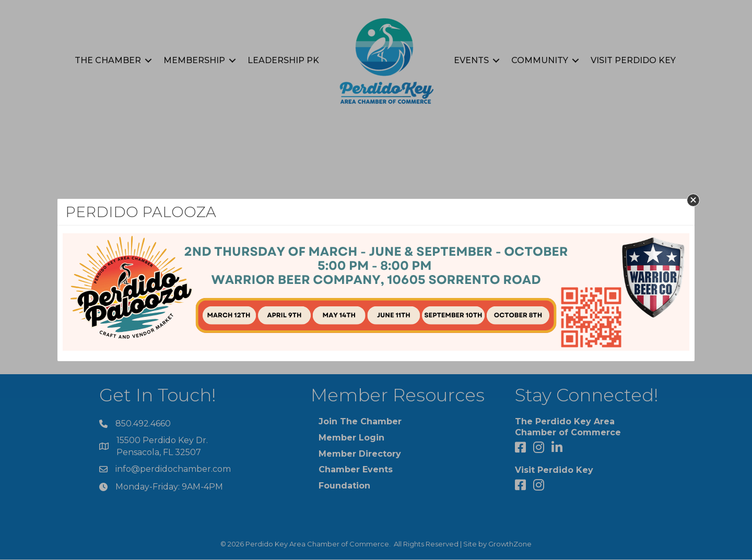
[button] (693, 200)
